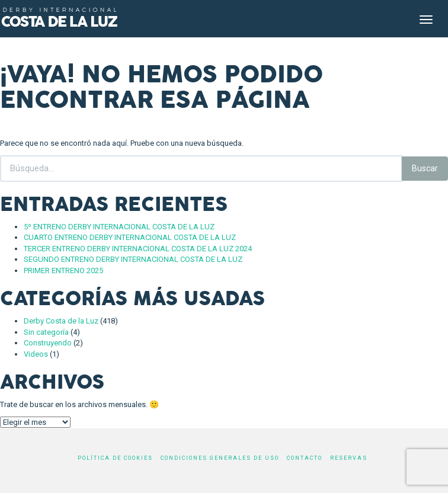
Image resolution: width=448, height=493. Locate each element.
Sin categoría (46, 332)
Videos (36, 354)
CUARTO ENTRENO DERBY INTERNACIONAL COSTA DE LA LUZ (130, 237)
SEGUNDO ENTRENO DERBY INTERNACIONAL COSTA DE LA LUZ (133, 259)
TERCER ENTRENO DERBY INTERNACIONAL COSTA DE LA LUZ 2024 (138, 249)
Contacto (305, 458)
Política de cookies (115, 458)
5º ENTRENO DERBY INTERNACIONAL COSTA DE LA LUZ (119, 227)
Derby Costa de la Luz (61, 321)
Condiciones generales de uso (220, 458)
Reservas (349, 458)
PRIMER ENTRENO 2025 (63, 270)
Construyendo (48, 343)
